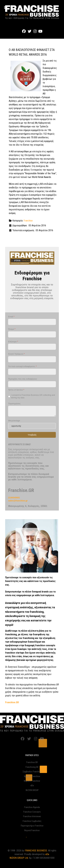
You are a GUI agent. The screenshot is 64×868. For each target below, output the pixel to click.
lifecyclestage (14, 421)
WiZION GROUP (32, 790)
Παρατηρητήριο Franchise (32, 826)
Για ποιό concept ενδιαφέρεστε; (22, 366)
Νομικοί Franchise (32, 781)
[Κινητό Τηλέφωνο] (32, 359)
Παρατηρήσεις (14, 404)
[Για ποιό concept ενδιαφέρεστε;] (32, 372)
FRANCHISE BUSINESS (36, 851)
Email (11, 317)
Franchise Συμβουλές (32, 821)
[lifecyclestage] (32, 426)
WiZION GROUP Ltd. (19, 858)
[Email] (32, 322)
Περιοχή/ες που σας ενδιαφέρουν (23, 379)
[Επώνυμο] (32, 347)
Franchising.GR (32, 767)
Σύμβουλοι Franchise (32, 772)
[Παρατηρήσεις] (32, 411)
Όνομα (12, 329)
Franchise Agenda (32, 807)
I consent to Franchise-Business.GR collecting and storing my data (33, 396)
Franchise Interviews (32, 816)
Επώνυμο (13, 342)
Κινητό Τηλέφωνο (16, 354)
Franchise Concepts (32, 812)
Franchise (28, 221)
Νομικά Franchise (32, 830)
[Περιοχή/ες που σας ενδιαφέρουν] (32, 384)
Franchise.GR (32, 762)
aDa (32, 786)
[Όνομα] (32, 334)
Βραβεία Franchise (32, 776)
